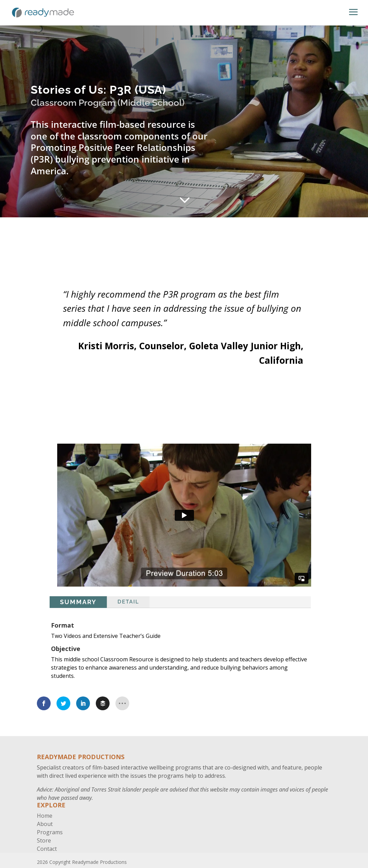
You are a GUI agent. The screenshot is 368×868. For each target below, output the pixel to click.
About (45, 824)
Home (45, 816)
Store (44, 840)
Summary (78, 602)
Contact (47, 849)
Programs (50, 832)
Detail (128, 602)
